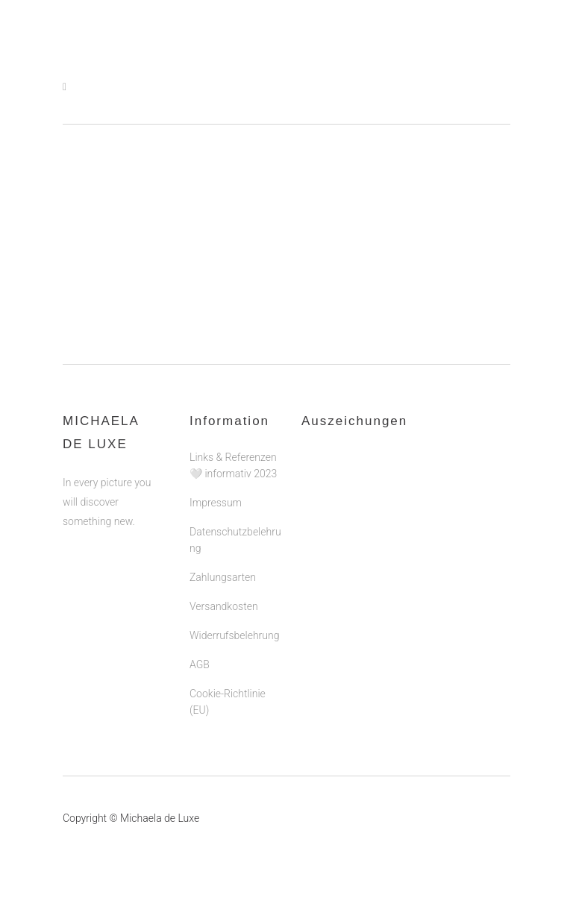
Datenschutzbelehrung (235, 540)
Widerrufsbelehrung (234, 635)
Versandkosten (224, 606)
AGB (200, 664)
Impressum (216, 503)
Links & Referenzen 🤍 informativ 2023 (233, 465)
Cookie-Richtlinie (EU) (228, 702)
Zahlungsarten (223, 577)
